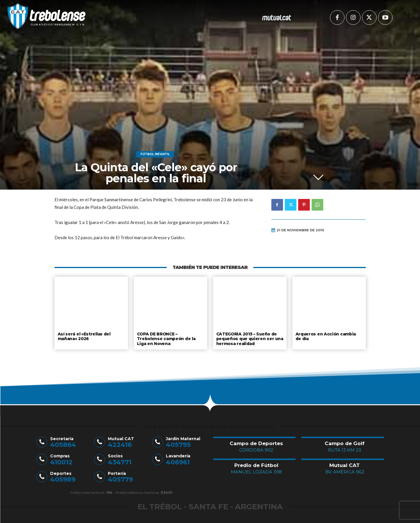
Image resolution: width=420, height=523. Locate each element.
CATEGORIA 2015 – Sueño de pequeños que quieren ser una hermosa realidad (249, 338)
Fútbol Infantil (155, 154)
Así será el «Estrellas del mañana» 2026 (83, 336)
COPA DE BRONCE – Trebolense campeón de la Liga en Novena (170, 336)
